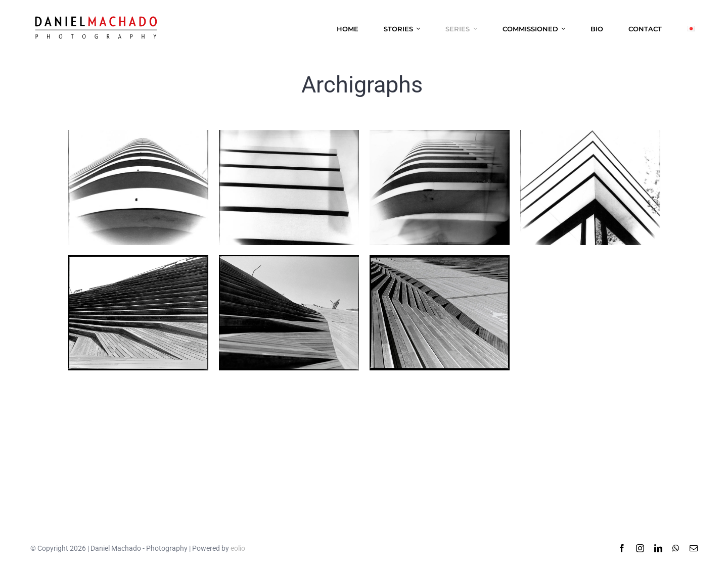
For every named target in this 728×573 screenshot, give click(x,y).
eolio (238, 548)
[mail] (694, 548)
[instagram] (640, 548)
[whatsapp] (676, 548)
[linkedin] (658, 548)
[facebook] (622, 548)
